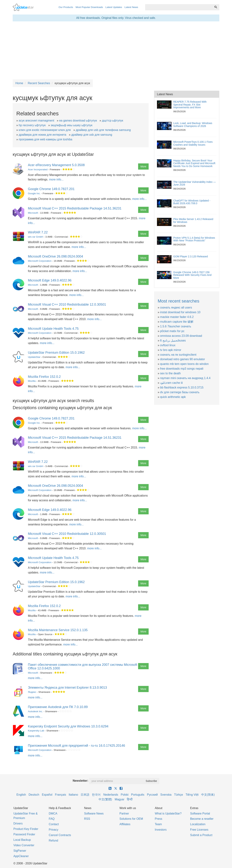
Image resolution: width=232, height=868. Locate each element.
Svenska (166, 795)
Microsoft (33, 213)
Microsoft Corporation (40, 261)
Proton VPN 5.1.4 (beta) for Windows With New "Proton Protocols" (194, 239)
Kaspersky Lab (36, 731)
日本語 (85, 795)
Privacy (53, 830)
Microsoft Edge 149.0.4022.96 (50, 280)
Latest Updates (114, 7)
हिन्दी (130, 799)
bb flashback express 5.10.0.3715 (182, 387)
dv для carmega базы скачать (180, 392)
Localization (198, 824)
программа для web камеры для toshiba (45, 139)
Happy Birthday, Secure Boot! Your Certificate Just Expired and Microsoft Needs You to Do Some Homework (194, 163)
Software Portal (200, 814)
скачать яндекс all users (176, 307)
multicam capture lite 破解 (177, 322)
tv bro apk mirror (171, 350)
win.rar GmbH (36, 237)
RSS (87, 819)
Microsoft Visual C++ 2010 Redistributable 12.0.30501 (67, 305)
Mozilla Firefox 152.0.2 (44, 377)
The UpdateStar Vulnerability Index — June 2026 (195, 183)
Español (47, 795)
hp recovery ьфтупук (32, 125)
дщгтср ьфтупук (112, 121)
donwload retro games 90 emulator (182, 359)
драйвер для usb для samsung (92, 135)
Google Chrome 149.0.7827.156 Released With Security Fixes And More (192, 275)
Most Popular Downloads (89, 7)
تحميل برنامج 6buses (173, 341)
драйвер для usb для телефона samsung (103, 130)
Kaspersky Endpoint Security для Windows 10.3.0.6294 (68, 726)
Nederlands (111, 795)
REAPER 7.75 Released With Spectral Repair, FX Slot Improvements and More (190, 105)
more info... (56, 179)
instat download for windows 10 (180, 312)
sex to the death (170, 373)
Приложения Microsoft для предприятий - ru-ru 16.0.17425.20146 (76, 746)
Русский (152, 795)
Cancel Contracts (60, 835)
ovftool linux (168, 345)
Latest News (131, 7)
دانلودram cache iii (171, 383)
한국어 (96, 795)
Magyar (120, 799)
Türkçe (178, 795)
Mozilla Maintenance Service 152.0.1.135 (58, 630)
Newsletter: (80, 781)
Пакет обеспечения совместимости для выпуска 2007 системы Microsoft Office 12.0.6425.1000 (83, 667)
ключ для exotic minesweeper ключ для (45, 130)
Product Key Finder (26, 829)
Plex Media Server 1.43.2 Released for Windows (193, 220)
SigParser (20, 851)
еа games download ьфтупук (78, 121)
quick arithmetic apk (173, 397)
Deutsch (34, 795)
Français (60, 795)
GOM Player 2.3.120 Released (191, 256)
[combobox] (179, 7)
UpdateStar (34, 357)
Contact (54, 824)
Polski (125, 795)
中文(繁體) (105, 799)
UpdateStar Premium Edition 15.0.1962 (56, 353)
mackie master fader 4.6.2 (177, 317)
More (143, 166)
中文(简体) (208, 795)
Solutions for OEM (131, 819)
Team (158, 824)
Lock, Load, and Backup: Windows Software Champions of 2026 (193, 125)
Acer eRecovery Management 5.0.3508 (56, 165)
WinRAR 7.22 (38, 232)
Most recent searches (178, 301)
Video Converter (24, 845)
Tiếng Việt (192, 795)
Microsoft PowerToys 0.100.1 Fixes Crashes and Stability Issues (193, 143)
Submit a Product (201, 835)
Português (138, 795)
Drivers (18, 823)
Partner (124, 814)
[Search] (216, 7)
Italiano (73, 795)
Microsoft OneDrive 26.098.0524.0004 (55, 256)
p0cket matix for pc (172, 331)
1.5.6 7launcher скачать (176, 326)
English (21, 795)
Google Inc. (34, 193)
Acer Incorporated (38, 169)
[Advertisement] (116, 50)
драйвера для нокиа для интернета (42, 135)
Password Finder (24, 834)
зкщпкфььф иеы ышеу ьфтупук (72, 125)
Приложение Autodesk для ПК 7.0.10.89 (58, 707)
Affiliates (125, 824)
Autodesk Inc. (35, 711)
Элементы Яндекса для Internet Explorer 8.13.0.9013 (67, 688)
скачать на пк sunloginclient (178, 355)
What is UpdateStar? (168, 814)
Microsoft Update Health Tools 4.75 (53, 329)
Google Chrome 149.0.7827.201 (51, 189)
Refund (53, 841)
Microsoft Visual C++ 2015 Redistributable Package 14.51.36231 (75, 208)
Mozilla (32, 381)
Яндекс (32, 692)
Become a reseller (202, 819)
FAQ (52, 819)
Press (159, 819)
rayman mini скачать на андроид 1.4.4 (185, 378)
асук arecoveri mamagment (36, 121)
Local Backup (22, 840)
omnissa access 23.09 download (181, 336)
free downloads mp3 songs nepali (182, 369)
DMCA (53, 814)
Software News (94, 814)
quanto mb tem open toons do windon (184, 364)
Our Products (66, 7)
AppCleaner (21, 856)
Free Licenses (199, 830)
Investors (161, 830)
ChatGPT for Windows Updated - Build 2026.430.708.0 (192, 202)
